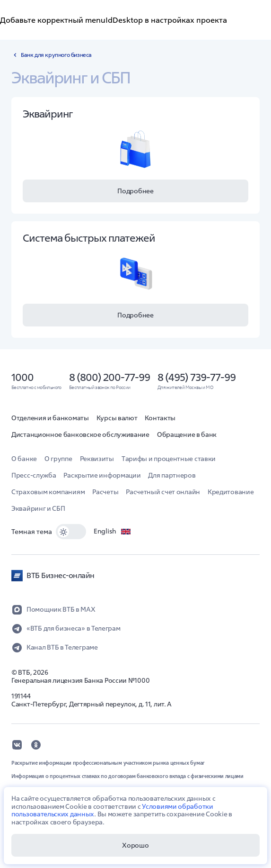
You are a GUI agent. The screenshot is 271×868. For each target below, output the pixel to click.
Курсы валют (117, 418)
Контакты (160, 418)
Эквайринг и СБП (38, 508)
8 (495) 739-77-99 (197, 377)
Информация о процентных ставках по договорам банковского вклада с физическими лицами (127, 776)
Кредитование (231, 492)
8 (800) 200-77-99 (109, 377)
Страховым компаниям (48, 492)
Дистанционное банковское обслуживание (80, 434)
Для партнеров (172, 475)
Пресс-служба (34, 475)
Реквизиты (97, 459)
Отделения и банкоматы (50, 418)
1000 (22, 377)
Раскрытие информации (102, 475)
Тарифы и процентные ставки (169, 459)
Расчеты (105, 492)
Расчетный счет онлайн (163, 492)
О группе (58, 459)
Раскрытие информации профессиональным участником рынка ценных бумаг (108, 763)
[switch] (71, 532)
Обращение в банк (187, 434)
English (113, 532)
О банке (24, 459)
